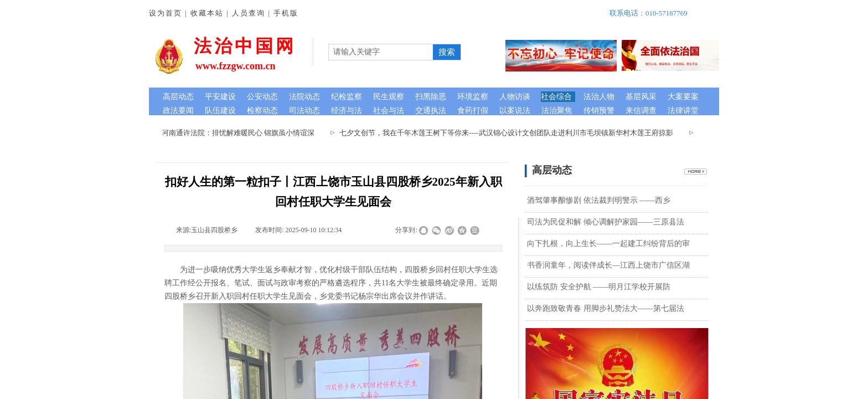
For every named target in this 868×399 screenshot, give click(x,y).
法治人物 (599, 97)
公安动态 (262, 97)
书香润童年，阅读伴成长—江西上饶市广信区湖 (608, 265)
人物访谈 (515, 97)
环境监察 (473, 97)
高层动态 (178, 97)
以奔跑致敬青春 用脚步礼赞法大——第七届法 (606, 308)
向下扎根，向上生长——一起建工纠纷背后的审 (608, 244)
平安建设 (220, 97)
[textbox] (381, 52)
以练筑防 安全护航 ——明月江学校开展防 (599, 287)
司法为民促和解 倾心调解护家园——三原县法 (606, 222)
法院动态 (304, 97)
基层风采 (641, 97)
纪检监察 (347, 97)
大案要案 (683, 97)
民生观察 (389, 97)
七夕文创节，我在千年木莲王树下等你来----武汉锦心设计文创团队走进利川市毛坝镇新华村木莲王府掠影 (508, 133)
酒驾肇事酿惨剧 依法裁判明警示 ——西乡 (599, 200)
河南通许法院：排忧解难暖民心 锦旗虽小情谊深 (240, 133)
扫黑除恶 (431, 97)
